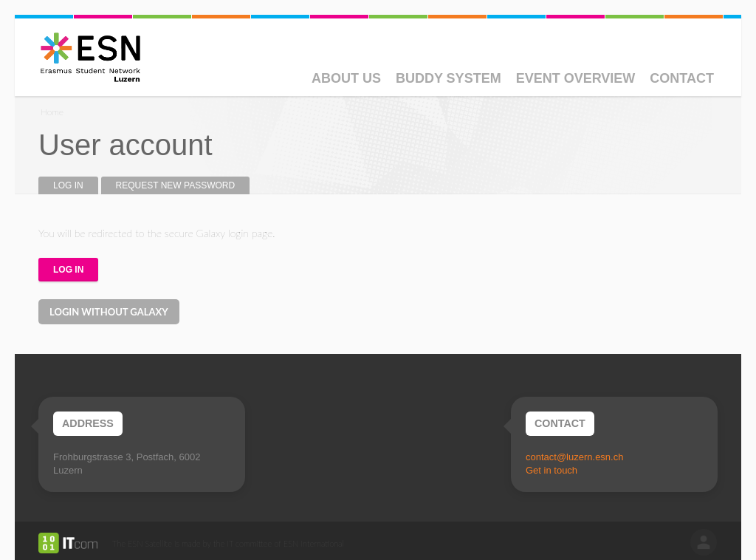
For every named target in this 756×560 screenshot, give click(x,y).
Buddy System (449, 78)
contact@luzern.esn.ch (574, 457)
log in (704, 542)
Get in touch (551, 470)
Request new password (176, 185)
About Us (346, 78)
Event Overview (576, 78)
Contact (682, 78)
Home (52, 112)
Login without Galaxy (109, 312)
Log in (76, 185)
